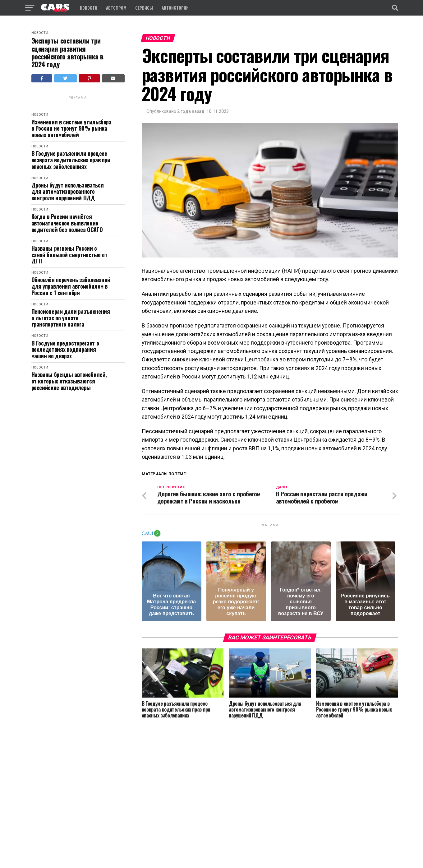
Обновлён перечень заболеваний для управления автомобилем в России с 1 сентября (71, 286)
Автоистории (175, 8)
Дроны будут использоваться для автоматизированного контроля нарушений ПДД (68, 192)
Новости (89, 8)
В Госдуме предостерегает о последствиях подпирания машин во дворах (65, 350)
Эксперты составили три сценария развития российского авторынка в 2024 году (67, 52)
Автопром (116, 8)
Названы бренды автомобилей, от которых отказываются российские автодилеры (69, 381)
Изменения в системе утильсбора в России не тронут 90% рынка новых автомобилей (71, 128)
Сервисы (144, 8)
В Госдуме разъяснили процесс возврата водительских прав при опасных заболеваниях (71, 160)
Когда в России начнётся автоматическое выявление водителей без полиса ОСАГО (67, 223)
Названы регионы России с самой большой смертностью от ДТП (69, 255)
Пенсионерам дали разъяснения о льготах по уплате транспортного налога (71, 318)
